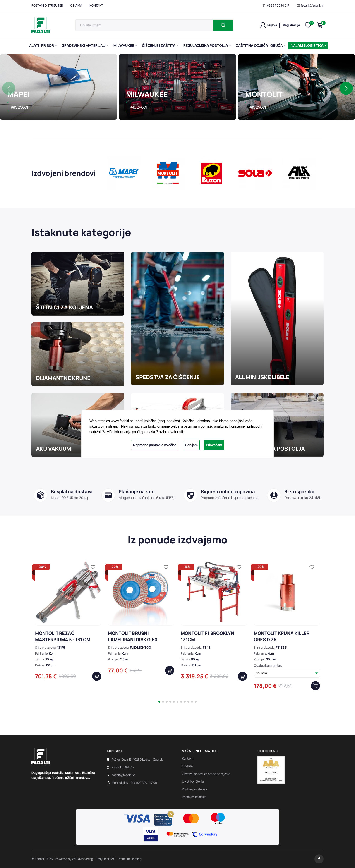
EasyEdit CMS (105, 859)
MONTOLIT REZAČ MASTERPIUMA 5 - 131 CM (63, 636)
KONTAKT (96, 5)
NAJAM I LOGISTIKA (309, 45)
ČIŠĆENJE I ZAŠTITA (160, 45)
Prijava (272, 25)
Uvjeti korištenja (193, 781)
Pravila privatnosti (169, 432)
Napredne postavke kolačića (155, 445)
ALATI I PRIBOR (43, 45)
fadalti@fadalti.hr (310, 5)
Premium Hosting (130, 859)
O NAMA (76, 5)
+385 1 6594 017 (276, 5)
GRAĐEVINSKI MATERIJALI (85, 45)
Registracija (291, 25)
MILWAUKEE (125, 45)
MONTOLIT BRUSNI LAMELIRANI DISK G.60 (133, 636)
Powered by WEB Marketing (74, 859)
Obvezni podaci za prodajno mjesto (206, 774)
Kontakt (187, 758)
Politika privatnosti (194, 789)
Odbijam (191, 445)
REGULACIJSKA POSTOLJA (207, 45)
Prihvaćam (214, 445)
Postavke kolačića (194, 797)
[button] (346, 88)
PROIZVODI (19, 107)
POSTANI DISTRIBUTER (47, 5)
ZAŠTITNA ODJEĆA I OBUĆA (261, 45)
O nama (187, 766)
